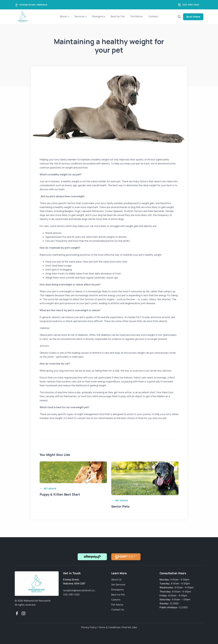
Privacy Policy (89, 627)
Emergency (98, 16)
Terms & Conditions (109, 627)
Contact (153, 16)
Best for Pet (118, 16)
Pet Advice (137, 16)
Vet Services (118, 585)
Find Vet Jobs (130, 627)
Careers (116, 600)
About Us (116, 580)
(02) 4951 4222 (191, 5)
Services (79, 16)
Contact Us (118, 610)
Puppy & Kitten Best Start (60, 494)
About (63, 16)
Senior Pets (120, 506)
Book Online (193, 17)
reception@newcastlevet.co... (80, 590)
